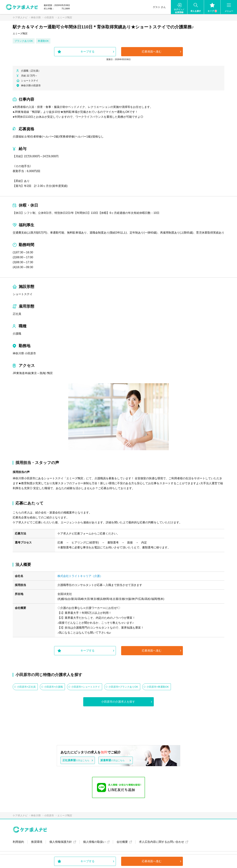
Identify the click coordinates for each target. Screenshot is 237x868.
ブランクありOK (24, 41)
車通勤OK (43, 41)
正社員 (17, 314)
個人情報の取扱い (94, 842)
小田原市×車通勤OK (158, 687)
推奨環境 (37, 842)
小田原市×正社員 (26, 687)
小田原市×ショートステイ (86, 687)
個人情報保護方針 (61, 842)
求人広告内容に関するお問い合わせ (162, 842)
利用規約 (18, 842)
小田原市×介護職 (53, 687)
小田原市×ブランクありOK (123, 687)
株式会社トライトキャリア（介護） (80, 576)
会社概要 (122, 842)
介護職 (17, 334)
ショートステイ (23, 294)
